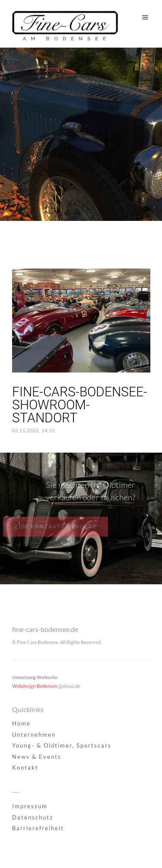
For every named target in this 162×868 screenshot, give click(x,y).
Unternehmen (34, 735)
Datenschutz (33, 817)
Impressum (30, 806)
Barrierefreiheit (38, 828)
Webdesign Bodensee (35, 686)
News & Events (37, 757)
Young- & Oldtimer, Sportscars (62, 745)
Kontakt (25, 768)
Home (21, 723)
